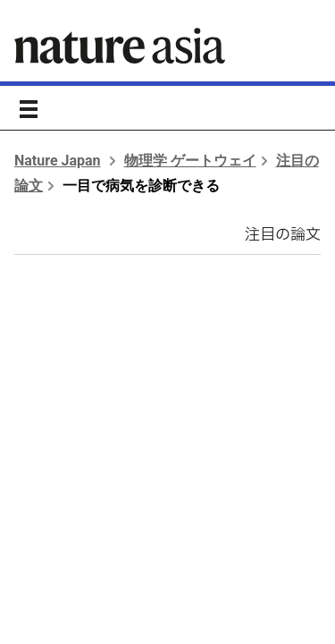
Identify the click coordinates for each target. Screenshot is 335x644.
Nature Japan (58, 161)
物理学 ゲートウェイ (190, 161)
